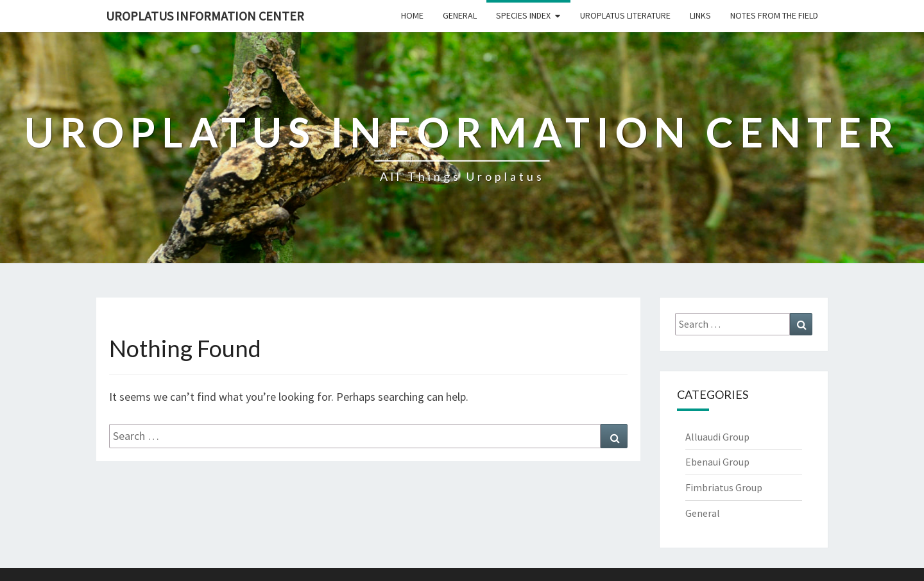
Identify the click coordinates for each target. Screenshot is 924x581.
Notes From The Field (774, 15)
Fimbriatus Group (724, 487)
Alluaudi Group (717, 437)
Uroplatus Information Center (205, 16)
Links (700, 15)
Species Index (523, 15)
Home (412, 15)
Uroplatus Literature (625, 15)
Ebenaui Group (717, 462)
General (460, 15)
